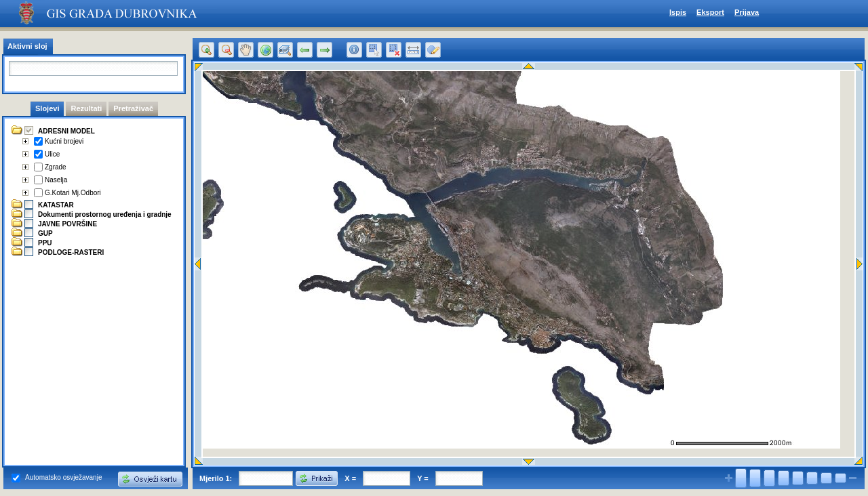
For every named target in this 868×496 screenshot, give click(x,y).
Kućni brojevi (64, 141)
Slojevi (47, 108)
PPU (45, 243)
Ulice (52, 154)
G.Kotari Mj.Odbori (73, 193)
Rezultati (86, 108)
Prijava (747, 12)
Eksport (710, 12)
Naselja (56, 180)
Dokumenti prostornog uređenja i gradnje (105, 214)
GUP (45, 233)
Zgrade (56, 167)
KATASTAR (56, 205)
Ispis (678, 12)
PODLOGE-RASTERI (71, 252)
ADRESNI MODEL (66, 131)
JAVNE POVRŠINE (67, 224)
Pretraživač (133, 108)
